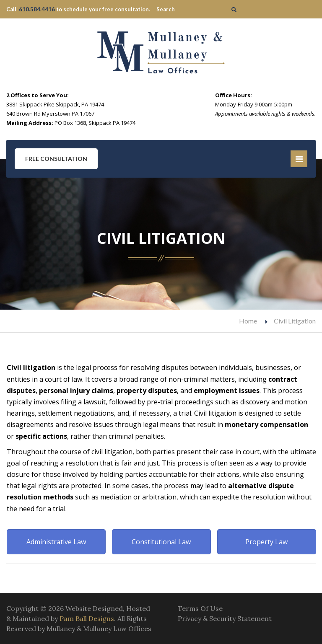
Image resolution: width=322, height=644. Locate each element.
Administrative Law (56, 542)
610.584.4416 (37, 9)
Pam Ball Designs (87, 618)
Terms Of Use (200, 608)
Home (248, 321)
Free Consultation (56, 159)
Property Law (266, 542)
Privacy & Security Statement (225, 618)
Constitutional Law (161, 542)
